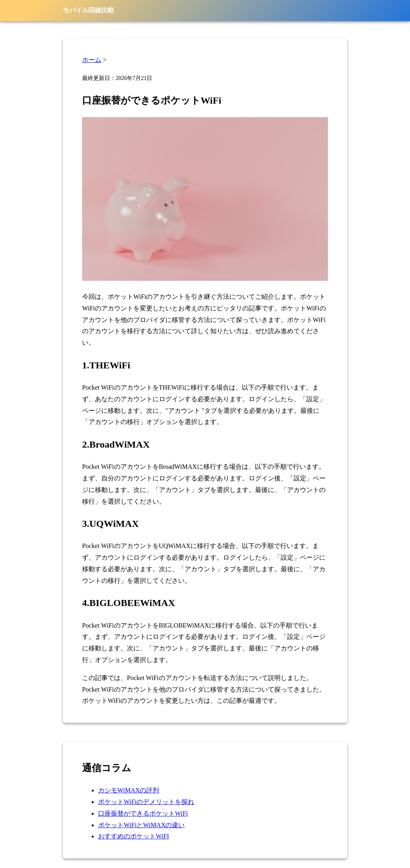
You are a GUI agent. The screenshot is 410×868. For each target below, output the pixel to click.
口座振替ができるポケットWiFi (143, 813)
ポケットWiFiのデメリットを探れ (146, 802)
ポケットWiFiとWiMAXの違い (142, 825)
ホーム (92, 60)
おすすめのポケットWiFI (134, 836)
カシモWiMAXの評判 (129, 790)
